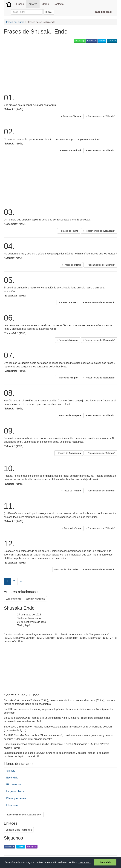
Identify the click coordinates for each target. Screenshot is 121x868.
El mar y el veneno (17, 798)
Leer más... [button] (85, 862)
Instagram (32, 846)
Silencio (11, 771)
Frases (20, 4)
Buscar (49, 12)
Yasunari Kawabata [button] (35, 599)
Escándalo (12, 778)
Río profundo (14, 785)
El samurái (12, 805)
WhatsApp (80, 41)
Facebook (92, 41)
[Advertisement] (41, 68)
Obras (45, 4)
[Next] (21, 581)
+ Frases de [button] (71, 116)
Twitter (102, 41)
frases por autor (15, 22)
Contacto (59, 4)
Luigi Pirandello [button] (13, 599)
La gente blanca (15, 791)
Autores (33, 4)
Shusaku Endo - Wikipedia (19, 830)
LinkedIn (112, 41)
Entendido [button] (105, 862)
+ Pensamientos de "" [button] (100, 116)
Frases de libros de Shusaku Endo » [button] (24, 815)
